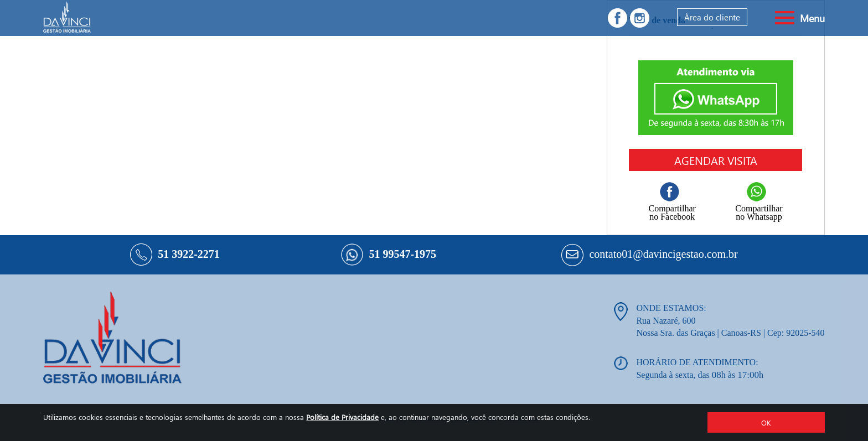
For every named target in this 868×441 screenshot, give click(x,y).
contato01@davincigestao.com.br (663, 254)
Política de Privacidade (342, 417)
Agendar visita (716, 160)
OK (766, 422)
